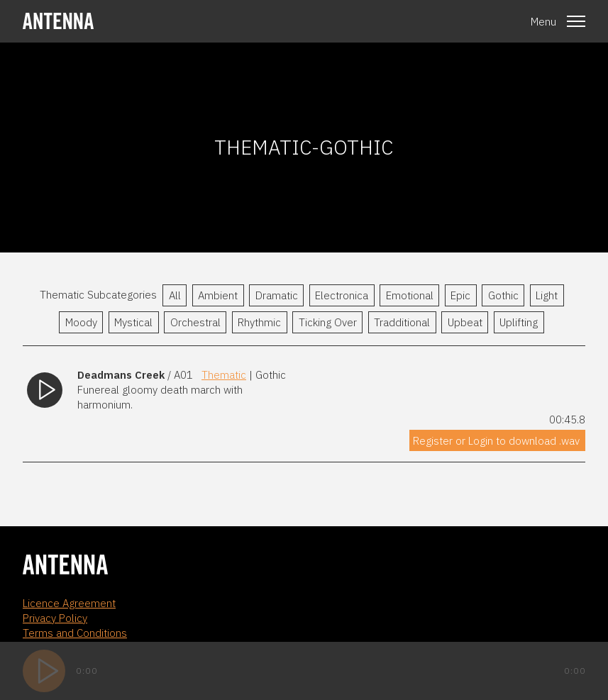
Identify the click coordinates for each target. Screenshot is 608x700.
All (175, 295)
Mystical (133, 322)
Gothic (503, 295)
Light (547, 295)
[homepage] (58, 21)
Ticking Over (328, 322)
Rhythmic (259, 322)
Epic (460, 295)
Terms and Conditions (75, 633)
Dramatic (277, 295)
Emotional (410, 295)
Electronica (342, 295)
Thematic (224, 375)
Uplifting (519, 322)
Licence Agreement (69, 603)
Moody (81, 322)
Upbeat (465, 322)
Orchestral (195, 322)
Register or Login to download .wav (496, 441)
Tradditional (402, 322)
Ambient (218, 295)
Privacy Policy (55, 618)
